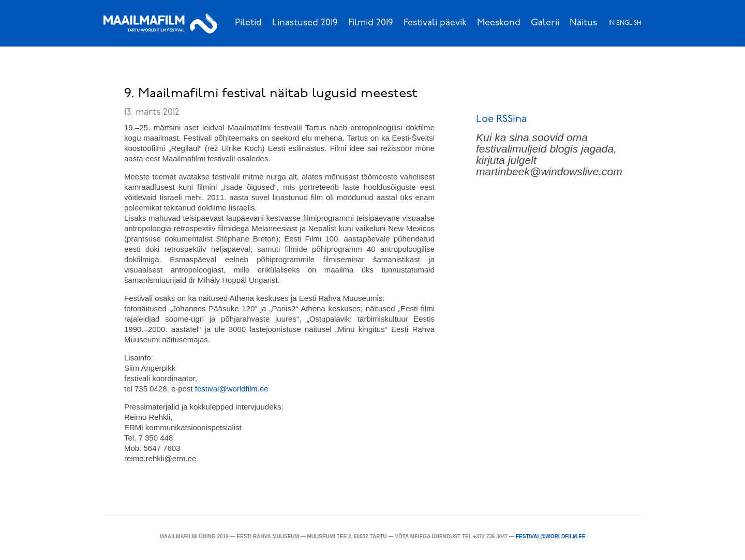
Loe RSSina (501, 119)
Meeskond (499, 23)
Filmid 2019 (371, 23)
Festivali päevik (435, 23)
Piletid (248, 23)
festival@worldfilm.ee (551, 536)
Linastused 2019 (305, 23)
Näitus (583, 23)
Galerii (545, 23)
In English (625, 23)
